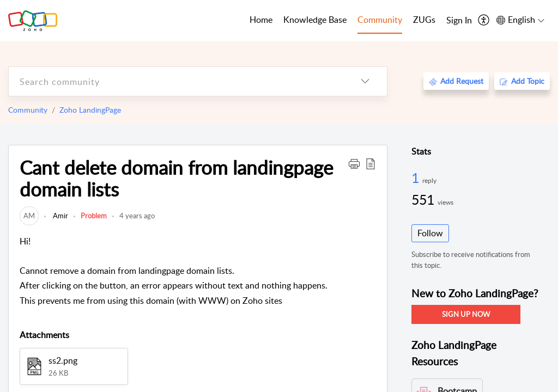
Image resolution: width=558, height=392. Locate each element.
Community (28, 110)
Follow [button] (430, 233)
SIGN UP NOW (466, 314)
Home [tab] (261, 20)
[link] (29, 216)
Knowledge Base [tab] (315, 20)
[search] (176, 81)
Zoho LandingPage (90, 110)
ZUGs (424, 20)
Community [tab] (380, 20)
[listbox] (365, 81)
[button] (354, 163)
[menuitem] (459, 21)
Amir (60, 216)
